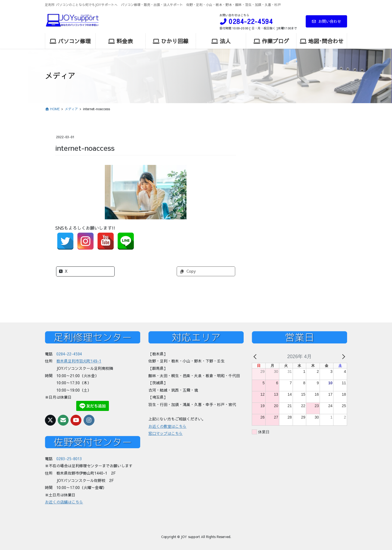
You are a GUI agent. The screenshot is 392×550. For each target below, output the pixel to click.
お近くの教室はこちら (167, 426)
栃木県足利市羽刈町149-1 (79, 361)
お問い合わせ (327, 21)
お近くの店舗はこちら (64, 502)
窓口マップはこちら (166, 433)
